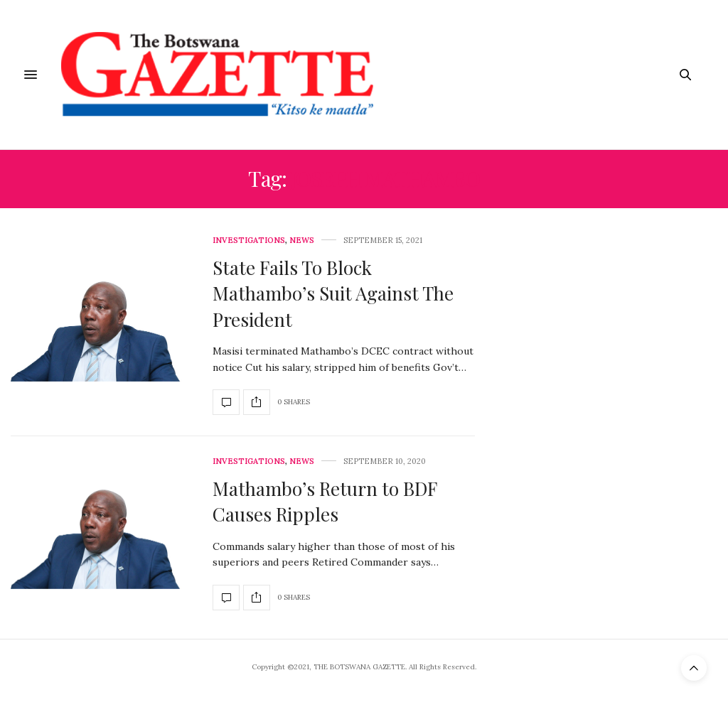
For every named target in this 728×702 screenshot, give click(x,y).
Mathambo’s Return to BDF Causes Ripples (325, 501)
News (302, 241)
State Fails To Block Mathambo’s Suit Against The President (333, 293)
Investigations (249, 241)
